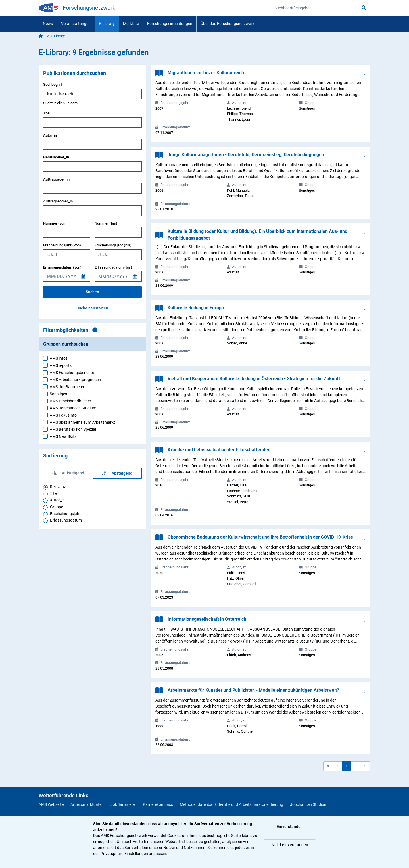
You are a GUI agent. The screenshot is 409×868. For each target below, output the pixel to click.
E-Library (107, 24)
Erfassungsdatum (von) (62, 267)
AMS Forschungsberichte (72, 373)
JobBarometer (123, 804)
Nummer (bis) (106, 223)
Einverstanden (290, 827)
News (48, 24)
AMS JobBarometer (67, 387)
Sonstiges (58, 394)
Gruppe (57, 507)
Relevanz (58, 487)
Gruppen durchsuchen (66, 344)
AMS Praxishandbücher (70, 401)
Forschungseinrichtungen (170, 24)
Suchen (92, 292)
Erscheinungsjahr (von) (62, 245)
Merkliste (131, 24)
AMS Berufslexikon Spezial (73, 429)
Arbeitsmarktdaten (87, 804)
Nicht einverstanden (290, 845)
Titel (47, 113)
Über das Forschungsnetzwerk (227, 24)
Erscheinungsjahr (65, 514)
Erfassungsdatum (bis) (113, 267)
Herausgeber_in (56, 157)
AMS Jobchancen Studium (73, 408)
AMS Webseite (51, 804)
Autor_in (50, 135)
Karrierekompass (158, 804)
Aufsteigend (68, 473)
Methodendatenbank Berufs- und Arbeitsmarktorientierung (231, 804)
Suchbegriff (53, 84)
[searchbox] (321, 8)
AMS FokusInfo (63, 415)
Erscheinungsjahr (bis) (113, 245)
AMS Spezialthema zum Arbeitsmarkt (82, 422)
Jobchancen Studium (309, 804)
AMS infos (59, 358)
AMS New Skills (63, 436)
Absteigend (117, 473)
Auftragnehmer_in (58, 201)
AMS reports (61, 365)
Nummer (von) (55, 223)
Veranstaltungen (76, 24)
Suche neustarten (92, 308)
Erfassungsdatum (66, 520)
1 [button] (347, 766)
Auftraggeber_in (56, 179)
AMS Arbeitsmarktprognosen (75, 380)
